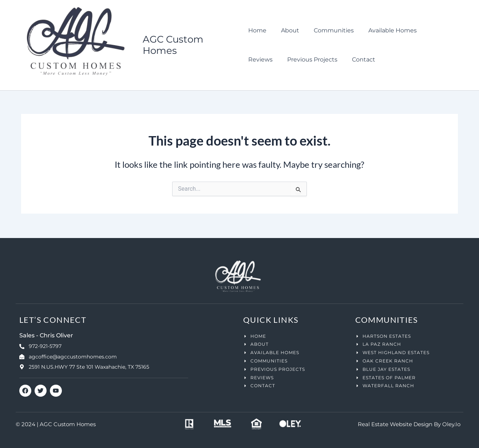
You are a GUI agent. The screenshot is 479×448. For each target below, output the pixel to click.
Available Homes (384, 31)
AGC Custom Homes (174, 45)
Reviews (432, 31)
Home (257, 31)
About (287, 31)
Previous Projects (273, 60)
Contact (322, 60)
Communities (328, 31)
